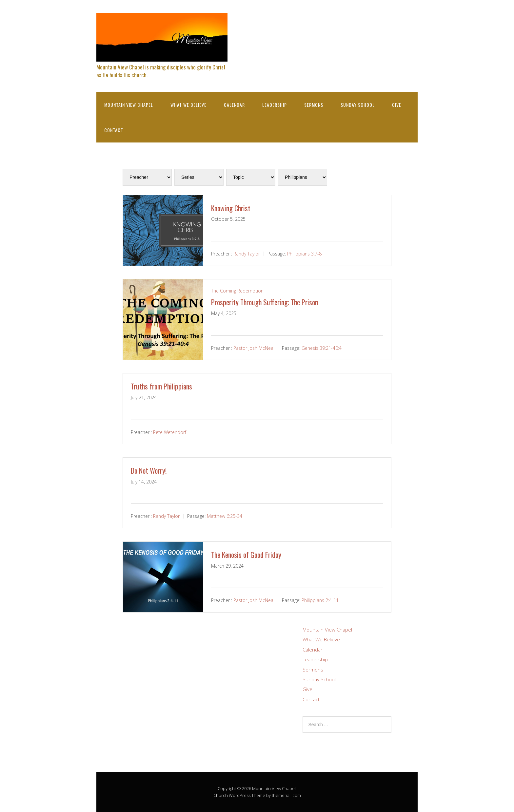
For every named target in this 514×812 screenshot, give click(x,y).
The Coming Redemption (237, 291)
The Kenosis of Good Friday (246, 555)
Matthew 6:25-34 (225, 516)
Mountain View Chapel (129, 105)
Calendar (234, 105)
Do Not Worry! (149, 470)
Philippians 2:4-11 (320, 600)
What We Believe (188, 105)
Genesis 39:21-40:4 (322, 348)
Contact (114, 130)
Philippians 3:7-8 (304, 254)
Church (221, 795)
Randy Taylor (247, 254)
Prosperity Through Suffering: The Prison (265, 302)
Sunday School (358, 105)
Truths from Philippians (161, 386)
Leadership (275, 105)
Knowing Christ (231, 208)
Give (397, 105)
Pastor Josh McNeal (254, 348)
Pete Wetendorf (170, 432)
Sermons (314, 105)
